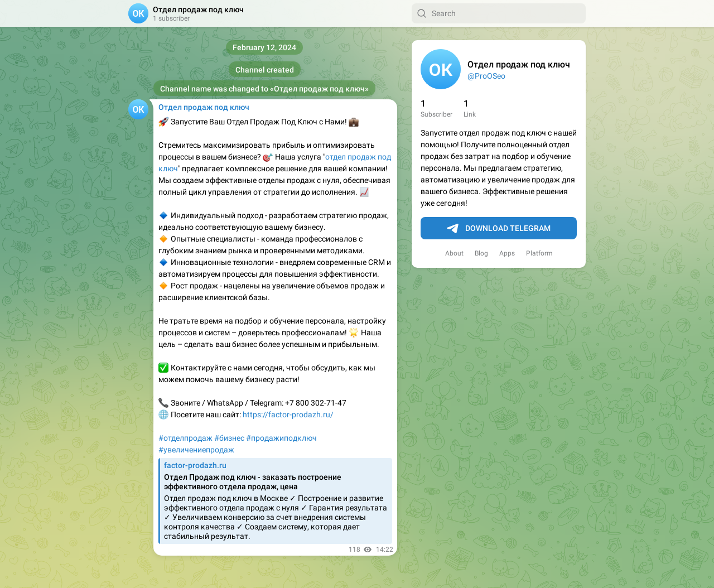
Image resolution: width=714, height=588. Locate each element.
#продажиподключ (281, 438)
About (454, 253)
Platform (539, 253)
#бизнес (229, 438)
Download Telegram (499, 229)
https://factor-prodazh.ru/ (288, 415)
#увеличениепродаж (196, 450)
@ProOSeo (486, 76)
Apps (507, 253)
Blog (481, 253)
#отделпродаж (185, 438)
